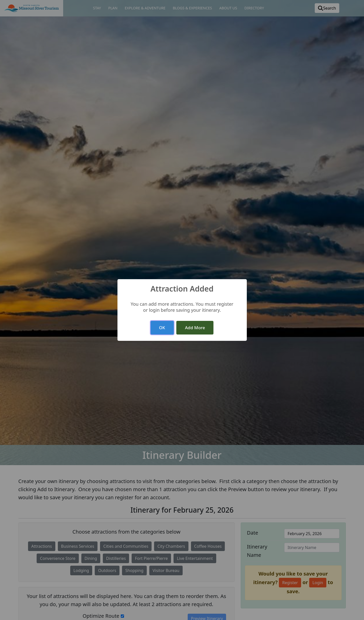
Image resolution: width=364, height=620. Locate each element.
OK (162, 328)
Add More (195, 328)
